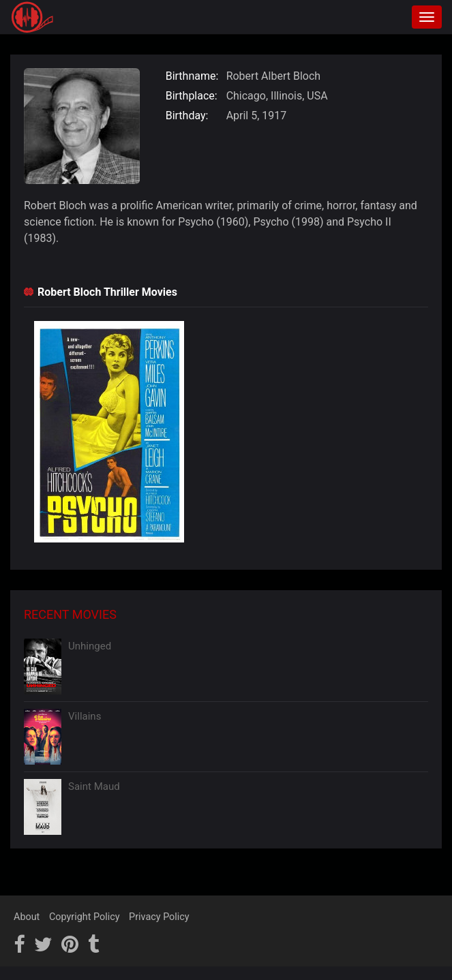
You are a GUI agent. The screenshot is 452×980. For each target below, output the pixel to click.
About (27, 917)
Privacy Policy (159, 917)
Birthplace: (192, 96)
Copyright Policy (85, 917)
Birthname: (192, 76)
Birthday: (187, 116)
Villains (85, 716)
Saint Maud (94, 786)
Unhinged (90, 646)
